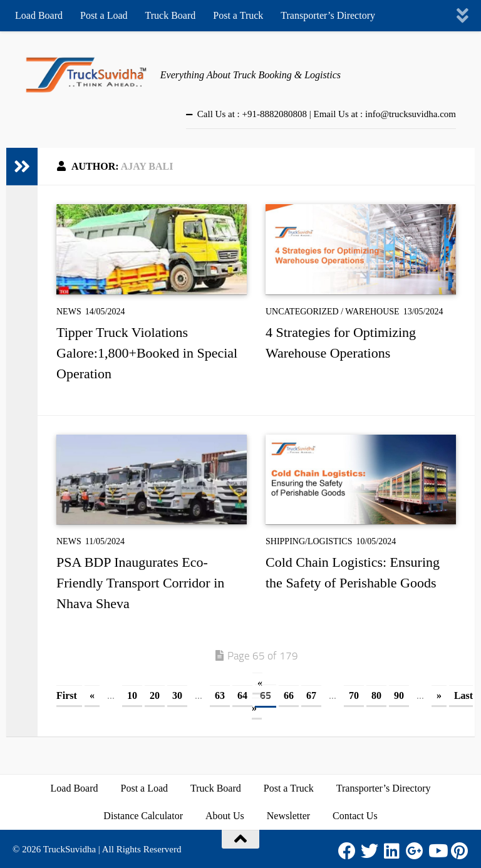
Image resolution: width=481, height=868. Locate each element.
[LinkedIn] (392, 851)
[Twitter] (370, 851)
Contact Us (355, 816)
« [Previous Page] (92, 695)
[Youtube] (437, 851)
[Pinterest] (460, 851)
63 (220, 695)
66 (289, 695)
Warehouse (372, 312)
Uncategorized (302, 312)
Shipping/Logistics (309, 541)
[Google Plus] (415, 851)
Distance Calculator (143, 816)
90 (399, 695)
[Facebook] (347, 851)
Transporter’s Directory (328, 15)
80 (376, 695)
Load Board (39, 15)
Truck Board (171, 15)
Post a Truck (238, 15)
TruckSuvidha (70, 849)
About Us (225, 816)
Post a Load (104, 15)
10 (132, 695)
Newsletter (288, 816)
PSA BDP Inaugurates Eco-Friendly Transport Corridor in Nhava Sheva (140, 583)
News (69, 312)
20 (155, 695)
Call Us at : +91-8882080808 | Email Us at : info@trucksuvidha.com (327, 114)
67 (311, 695)
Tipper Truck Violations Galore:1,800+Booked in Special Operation (147, 353)
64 (242, 695)
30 (177, 695)
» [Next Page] (439, 695)
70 (354, 695)
